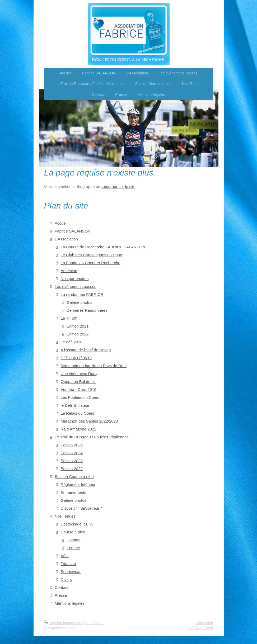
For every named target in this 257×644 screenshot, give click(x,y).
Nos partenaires (75, 279)
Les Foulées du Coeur (80, 397)
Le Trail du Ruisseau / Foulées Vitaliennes (92, 437)
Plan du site (94, 623)
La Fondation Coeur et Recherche (91, 263)
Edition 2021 (78, 326)
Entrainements (74, 492)
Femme (73, 548)
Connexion (204, 623)
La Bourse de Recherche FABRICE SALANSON (103, 247)
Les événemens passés (76, 287)
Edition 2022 (78, 334)
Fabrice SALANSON (73, 231)
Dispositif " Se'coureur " (81, 508)
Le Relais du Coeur (78, 413)
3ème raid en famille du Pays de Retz (94, 366)
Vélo (65, 556)
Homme (74, 540)
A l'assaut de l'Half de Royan (86, 350)
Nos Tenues (65, 516)
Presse (61, 595)
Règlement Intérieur (78, 484)
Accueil (61, 223)
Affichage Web (201, 628)
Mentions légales (70, 603)
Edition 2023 (72, 461)
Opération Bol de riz (78, 382)
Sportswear (71, 572)
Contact (62, 587)
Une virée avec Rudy (79, 374)
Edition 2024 (72, 453)
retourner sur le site (118, 186)
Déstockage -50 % (77, 524)
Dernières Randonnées (87, 310)
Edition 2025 (72, 445)
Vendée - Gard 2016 (79, 389)
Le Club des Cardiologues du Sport (92, 255)
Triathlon (68, 564)
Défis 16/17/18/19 (76, 358)
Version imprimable (63, 623)
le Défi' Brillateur (75, 405)
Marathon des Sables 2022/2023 (89, 421)
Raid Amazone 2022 (79, 429)
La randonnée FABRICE (82, 294)
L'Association (66, 239)
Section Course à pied (74, 477)
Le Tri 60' (69, 318)
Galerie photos (80, 302)
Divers (66, 579)
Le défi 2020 (72, 342)
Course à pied (73, 532)
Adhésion (69, 271)
